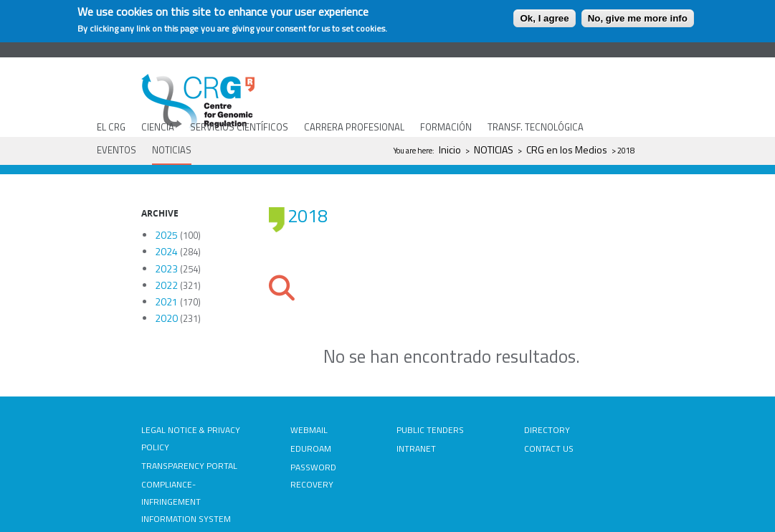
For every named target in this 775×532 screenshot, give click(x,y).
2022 (166, 285)
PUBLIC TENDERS (430, 430)
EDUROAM (311, 448)
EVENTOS (117, 150)
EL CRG (111, 127)
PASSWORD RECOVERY (313, 476)
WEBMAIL (309, 430)
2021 (166, 301)
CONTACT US (549, 448)
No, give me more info (638, 18)
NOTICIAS (172, 150)
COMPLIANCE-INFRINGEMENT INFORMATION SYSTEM (186, 502)
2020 (166, 318)
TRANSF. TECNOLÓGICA (536, 127)
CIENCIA (158, 127)
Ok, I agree (544, 18)
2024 (166, 251)
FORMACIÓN (446, 127)
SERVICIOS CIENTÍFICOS (239, 127)
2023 (166, 269)
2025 (166, 235)
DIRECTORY (547, 430)
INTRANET (416, 448)
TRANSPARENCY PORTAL (189, 466)
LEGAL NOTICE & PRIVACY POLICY (191, 438)
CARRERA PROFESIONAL (354, 127)
